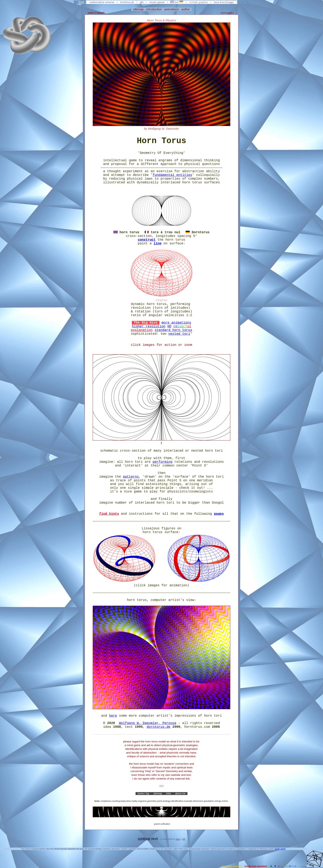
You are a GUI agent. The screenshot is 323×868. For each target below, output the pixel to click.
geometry (152, 801)
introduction (154, 9)
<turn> (161, 300)
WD (161, 786)
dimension (198, 801)
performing (163, 462)
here (113, 716)
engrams (142, 801)
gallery (286, 866)
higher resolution (149, 326)
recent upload (157, 2)
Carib (299, 866)
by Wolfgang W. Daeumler (162, 129)
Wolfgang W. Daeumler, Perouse (148, 723)
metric (225, 801)
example (188, 801)
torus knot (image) (224, 2)
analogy (167, 801)
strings (218, 801)
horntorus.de (127, 2)
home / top (143, 794)
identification (177, 801)
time (129, 801)
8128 (81, 2)
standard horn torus (173, 330)
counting (116, 801)
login (242, 2)
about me (180, 794)
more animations (176, 323)
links (169, 794)
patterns (131, 477)
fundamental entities (172, 175)
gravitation (209, 801)
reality (134, 801)
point (160, 801)
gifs (142, 2)
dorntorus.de (159, 727)
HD (169, 326)
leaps (123, 801)
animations (171, 9)
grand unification (162, 824)
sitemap (138, 9)
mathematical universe (102, 2)
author (186, 9)
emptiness (106, 801)
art (281, 866)
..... (304, 866)
